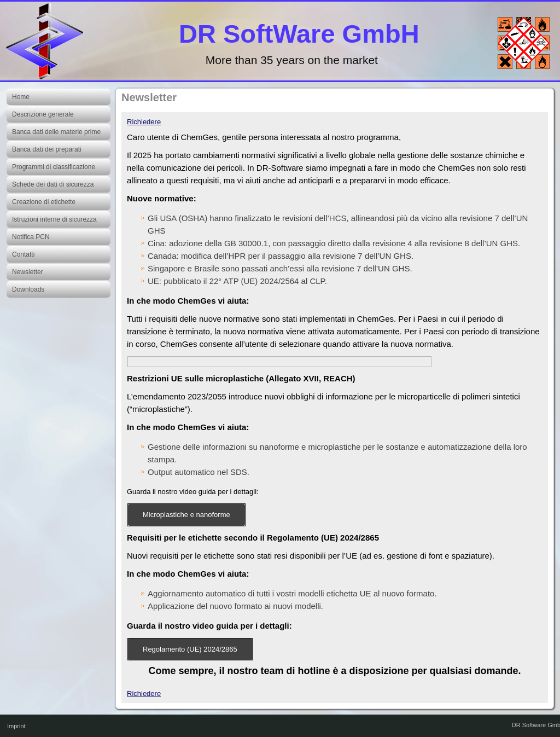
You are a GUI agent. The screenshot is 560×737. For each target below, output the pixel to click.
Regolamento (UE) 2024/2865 (190, 649)
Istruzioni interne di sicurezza (54, 219)
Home (21, 97)
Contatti (23, 254)
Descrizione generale (43, 114)
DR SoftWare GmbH (299, 34)
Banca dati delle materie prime (56, 132)
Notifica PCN (31, 237)
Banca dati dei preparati (47, 149)
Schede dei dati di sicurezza (53, 184)
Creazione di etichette (44, 202)
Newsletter (28, 272)
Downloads (28, 289)
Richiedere (144, 122)
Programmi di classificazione (54, 167)
